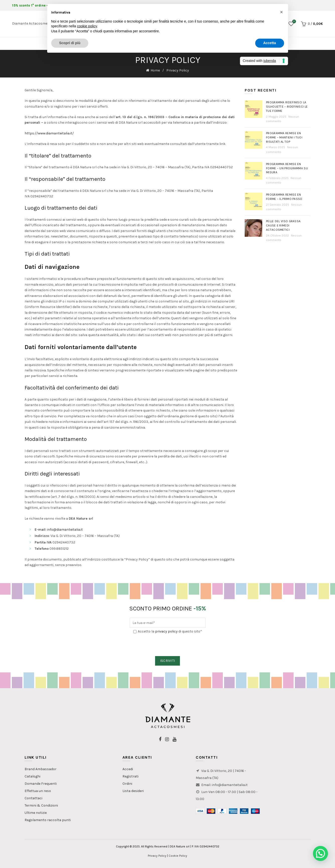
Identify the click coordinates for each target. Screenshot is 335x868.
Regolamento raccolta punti (48, 820)
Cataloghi (32, 776)
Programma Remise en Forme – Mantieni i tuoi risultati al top (284, 137)
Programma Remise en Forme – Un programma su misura (287, 168)
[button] (320, 853)
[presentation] (168, 645)
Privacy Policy (157, 856)
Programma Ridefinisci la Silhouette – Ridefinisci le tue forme (287, 107)
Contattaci (33, 798)
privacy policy (166, 631)
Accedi (128, 769)
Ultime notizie (36, 813)
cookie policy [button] (87, 26)
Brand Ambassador (41, 769)
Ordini (127, 784)
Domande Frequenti (41, 784)
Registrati (130, 776)
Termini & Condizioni (41, 805)
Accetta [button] (270, 43)
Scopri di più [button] (70, 43)
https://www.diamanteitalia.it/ (49, 133)
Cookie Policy (178, 856)
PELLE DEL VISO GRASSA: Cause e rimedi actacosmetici (284, 225)
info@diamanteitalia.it (65, 530)
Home (155, 70)
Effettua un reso (38, 791)
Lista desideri (133, 791)
